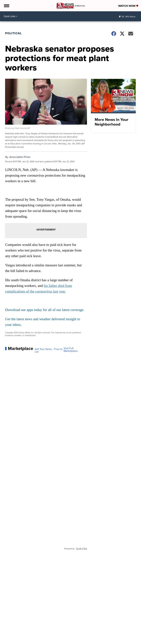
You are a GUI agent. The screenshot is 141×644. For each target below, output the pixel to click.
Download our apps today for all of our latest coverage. (45, 310)
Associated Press (20, 157)
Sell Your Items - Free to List (49, 351)
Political (13, 33)
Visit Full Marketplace (71, 350)
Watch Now (128, 6)
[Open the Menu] (6, 6)
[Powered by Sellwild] (82, 549)
